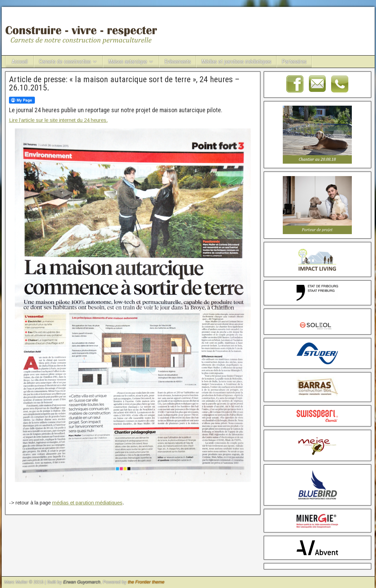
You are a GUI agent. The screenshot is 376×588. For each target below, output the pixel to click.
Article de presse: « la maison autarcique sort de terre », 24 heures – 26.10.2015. (124, 84)
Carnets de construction (65, 62)
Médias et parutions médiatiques (236, 62)
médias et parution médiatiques (87, 503)
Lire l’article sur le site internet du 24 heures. (58, 120)
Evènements (178, 62)
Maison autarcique (128, 62)
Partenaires (294, 62)
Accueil (20, 62)
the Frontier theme (146, 582)
